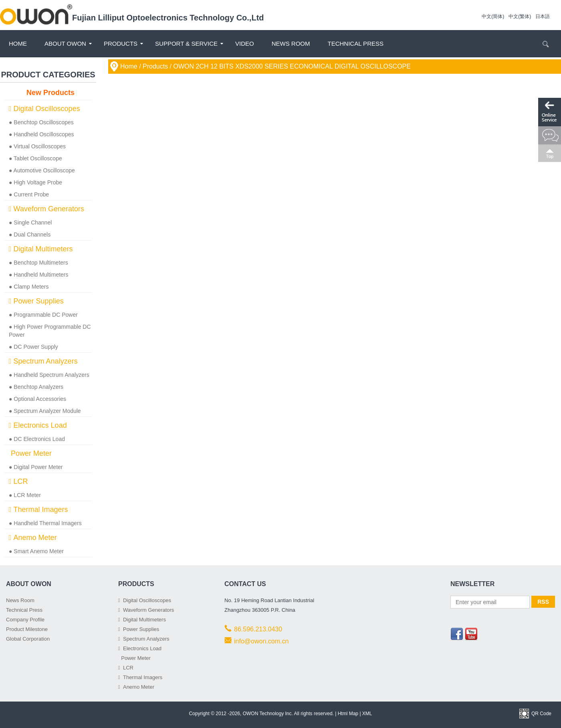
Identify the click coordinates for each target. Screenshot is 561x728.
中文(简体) (493, 16)
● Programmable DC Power (43, 315)
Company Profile (25, 620)
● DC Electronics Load (37, 439)
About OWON (65, 43)
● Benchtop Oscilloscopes (41, 122)
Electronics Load (38, 425)
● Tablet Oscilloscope (35, 158)
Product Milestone (27, 629)
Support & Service (186, 43)
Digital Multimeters (41, 249)
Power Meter (30, 453)
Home (18, 43)
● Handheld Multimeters (39, 275)
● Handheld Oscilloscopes (41, 134)
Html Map (348, 714)
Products (121, 43)
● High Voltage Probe (35, 182)
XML (367, 714)
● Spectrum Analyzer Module (45, 411)
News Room (291, 43)
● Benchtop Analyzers (36, 387)
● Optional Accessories (37, 399)
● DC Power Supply (33, 347)
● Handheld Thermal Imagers (45, 523)
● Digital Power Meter (36, 467)
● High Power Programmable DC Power (50, 331)
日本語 (543, 16)
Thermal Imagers (38, 510)
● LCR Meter (25, 495)
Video (245, 43)
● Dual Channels (30, 235)
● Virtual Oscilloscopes (37, 146)
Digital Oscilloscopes (44, 109)
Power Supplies (36, 301)
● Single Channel (30, 222)
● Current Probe (29, 194)
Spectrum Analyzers (43, 361)
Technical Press (356, 43)
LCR (18, 481)
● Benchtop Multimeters (38, 263)
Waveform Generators (46, 209)
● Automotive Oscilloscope (42, 170)
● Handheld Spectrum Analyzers (49, 375)
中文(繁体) (520, 16)
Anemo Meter (33, 538)
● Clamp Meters (29, 287)
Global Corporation (28, 639)
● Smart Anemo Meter (36, 551)
